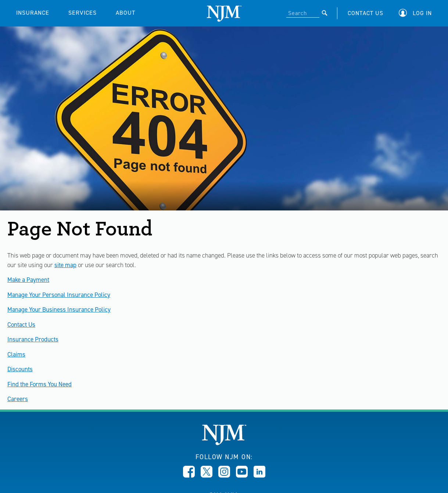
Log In (422, 13)
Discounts (20, 369)
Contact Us (21, 324)
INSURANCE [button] (33, 13)
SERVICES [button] (83, 13)
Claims (16, 354)
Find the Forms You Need (40, 384)
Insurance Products (33, 339)
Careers (18, 399)
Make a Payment (28, 280)
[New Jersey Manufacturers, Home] (224, 443)
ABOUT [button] (126, 13)
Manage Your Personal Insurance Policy (59, 295)
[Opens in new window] (189, 475)
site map (65, 265)
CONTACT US (365, 13)
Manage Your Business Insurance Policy (59, 309)
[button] (417, 13)
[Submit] (325, 13)
